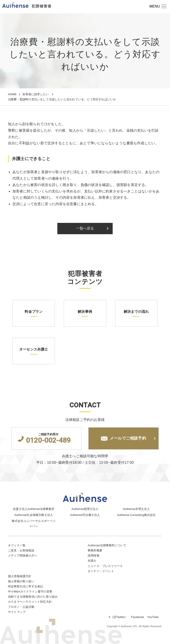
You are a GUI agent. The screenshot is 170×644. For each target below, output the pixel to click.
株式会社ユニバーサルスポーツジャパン (34, 523)
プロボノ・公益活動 (21, 607)
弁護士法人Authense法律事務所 (34, 509)
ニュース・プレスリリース (105, 566)
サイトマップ (17, 612)
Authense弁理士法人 (136, 509)
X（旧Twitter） (118, 617)
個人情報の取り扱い (21, 581)
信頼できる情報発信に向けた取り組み (33, 597)
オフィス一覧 (17, 545)
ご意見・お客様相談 (21, 550)
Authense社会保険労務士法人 (34, 515)
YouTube (153, 617)
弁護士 (92, 561)
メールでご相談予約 (124, 438)
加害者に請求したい (36, 94)
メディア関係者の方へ (23, 556)
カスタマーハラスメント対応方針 (30, 602)
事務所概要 (95, 550)
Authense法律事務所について (107, 545)
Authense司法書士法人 (85, 515)
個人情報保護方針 (20, 576)
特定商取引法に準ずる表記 (25, 586)
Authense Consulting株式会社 (136, 515)
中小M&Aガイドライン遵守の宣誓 (30, 591)
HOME (12, 94)
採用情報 (94, 556)
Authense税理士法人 (85, 509)
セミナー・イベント (101, 571)
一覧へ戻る (93, 228)
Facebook (138, 617)
